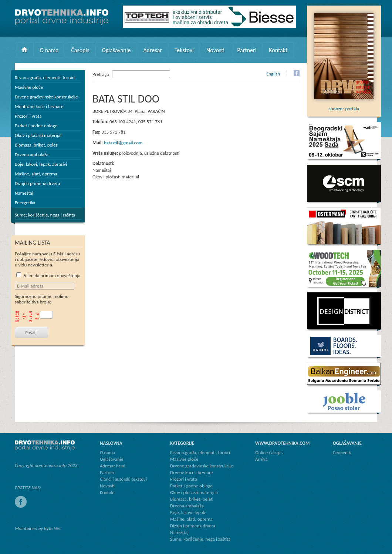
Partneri (247, 50)
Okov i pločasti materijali (39, 135)
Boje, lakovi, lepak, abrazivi (41, 164)
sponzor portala (344, 106)
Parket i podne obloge (36, 126)
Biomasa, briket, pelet (36, 145)
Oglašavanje (116, 50)
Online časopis (269, 452)
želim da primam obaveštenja (48, 276)
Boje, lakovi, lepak (188, 512)
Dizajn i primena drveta (37, 183)
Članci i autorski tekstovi (123, 479)
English (273, 74)
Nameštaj (24, 193)
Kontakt (278, 50)
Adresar (153, 50)
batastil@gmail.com (123, 143)
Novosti (215, 50)
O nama (49, 50)
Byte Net (52, 528)
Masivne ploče (29, 87)
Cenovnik (342, 452)
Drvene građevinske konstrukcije (46, 97)
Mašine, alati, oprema (36, 174)
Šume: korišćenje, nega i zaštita (45, 215)
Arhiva (261, 459)
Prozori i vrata (28, 116)
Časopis (80, 50)
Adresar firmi (113, 466)
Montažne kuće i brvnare (39, 106)
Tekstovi (184, 50)
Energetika (25, 203)
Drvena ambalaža (32, 155)
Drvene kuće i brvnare (192, 472)
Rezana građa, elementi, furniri (45, 78)
